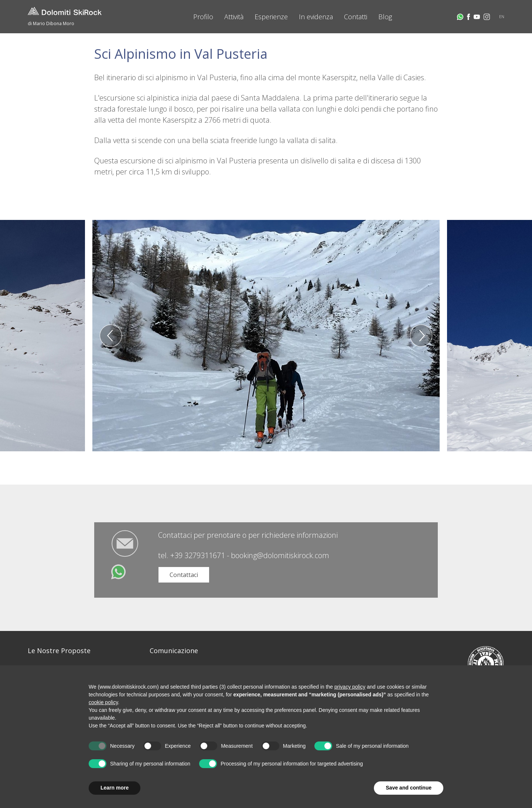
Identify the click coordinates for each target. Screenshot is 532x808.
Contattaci (184, 575)
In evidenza (316, 17)
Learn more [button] (115, 788)
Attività (234, 17)
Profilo (203, 17)
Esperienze (271, 17)
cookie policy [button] (103, 702)
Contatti (356, 17)
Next (421, 336)
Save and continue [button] (409, 788)
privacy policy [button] (350, 687)
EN (502, 17)
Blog (385, 17)
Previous (111, 336)
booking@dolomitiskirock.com (280, 555)
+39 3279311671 (198, 555)
